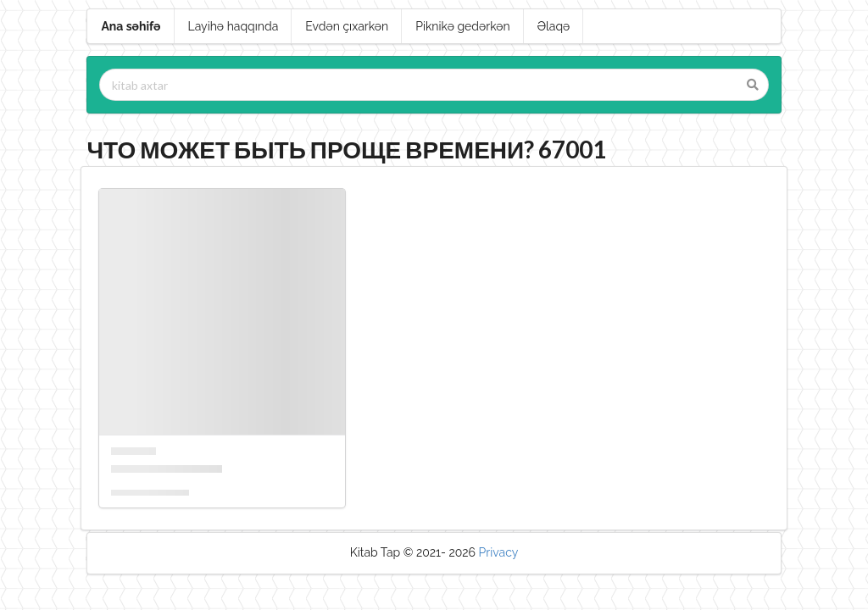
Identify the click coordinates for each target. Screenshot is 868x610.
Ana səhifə (131, 26)
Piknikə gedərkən (463, 26)
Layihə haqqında (234, 26)
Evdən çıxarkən (347, 26)
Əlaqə (554, 26)
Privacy (499, 552)
